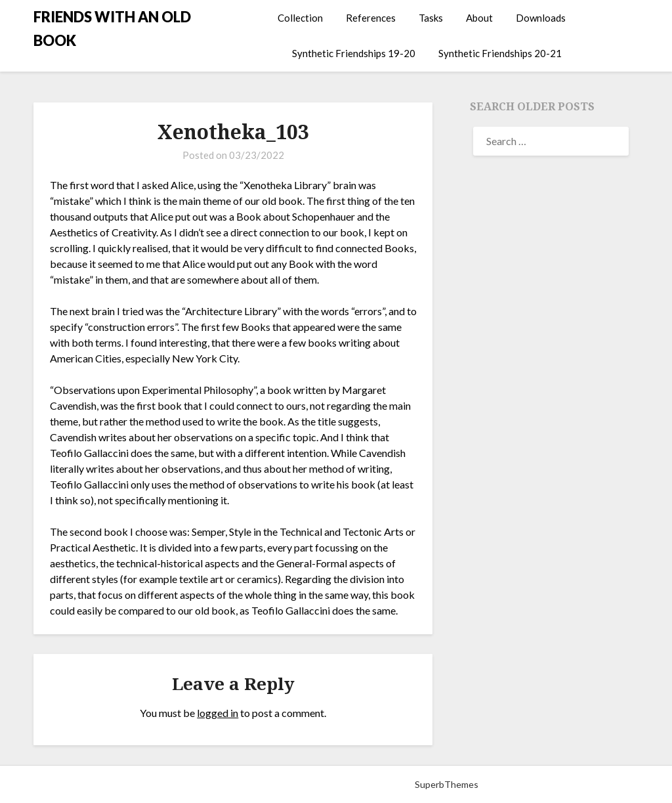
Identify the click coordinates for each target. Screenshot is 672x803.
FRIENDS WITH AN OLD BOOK (112, 29)
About (479, 18)
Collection (300, 18)
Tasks (431, 18)
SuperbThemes (447, 784)
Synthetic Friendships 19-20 (354, 53)
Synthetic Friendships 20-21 (500, 53)
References (371, 18)
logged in (218, 713)
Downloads (541, 18)
